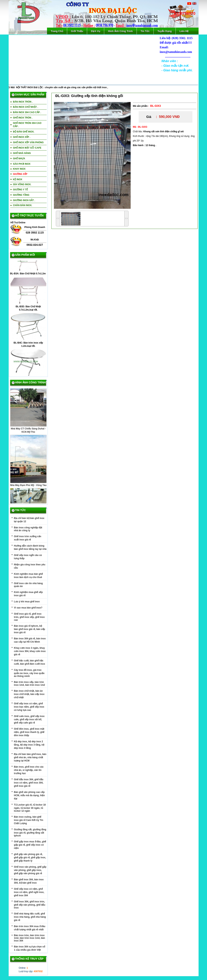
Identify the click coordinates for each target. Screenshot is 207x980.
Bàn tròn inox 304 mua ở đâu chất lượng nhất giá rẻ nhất (30, 928)
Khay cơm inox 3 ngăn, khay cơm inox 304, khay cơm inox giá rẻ (30, 651)
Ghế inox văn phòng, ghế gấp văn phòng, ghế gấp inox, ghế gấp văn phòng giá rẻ (30, 870)
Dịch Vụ (96, 31)
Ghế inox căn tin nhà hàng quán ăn (28, 585)
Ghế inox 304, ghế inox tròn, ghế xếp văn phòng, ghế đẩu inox (30, 905)
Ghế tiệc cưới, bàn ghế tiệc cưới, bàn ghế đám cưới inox (30, 662)
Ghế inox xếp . (22, 137)
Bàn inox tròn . (23, 102)
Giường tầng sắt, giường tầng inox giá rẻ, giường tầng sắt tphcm (30, 833)
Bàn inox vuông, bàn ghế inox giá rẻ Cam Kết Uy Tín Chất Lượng (29, 820)
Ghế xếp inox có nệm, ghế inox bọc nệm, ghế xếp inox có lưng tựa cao (29, 707)
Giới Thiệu (77, 31)
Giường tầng (21, 195)
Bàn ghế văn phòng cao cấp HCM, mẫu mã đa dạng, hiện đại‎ (29, 795)
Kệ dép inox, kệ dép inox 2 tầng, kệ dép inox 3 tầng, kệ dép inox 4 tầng (29, 745)
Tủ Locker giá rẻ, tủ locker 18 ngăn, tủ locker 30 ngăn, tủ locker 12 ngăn (30, 808)
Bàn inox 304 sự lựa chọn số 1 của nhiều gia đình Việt (30, 948)
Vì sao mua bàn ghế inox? (28, 608)
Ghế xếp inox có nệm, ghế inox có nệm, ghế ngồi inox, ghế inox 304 (29, 892)
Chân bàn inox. (23, 205)
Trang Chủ (57, 31)
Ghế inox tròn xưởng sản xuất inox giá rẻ (28, 538)
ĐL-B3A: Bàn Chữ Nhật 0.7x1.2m (28, 275)
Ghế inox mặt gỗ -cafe (27, 148)
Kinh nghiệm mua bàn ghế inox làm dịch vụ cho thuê (28, 576)
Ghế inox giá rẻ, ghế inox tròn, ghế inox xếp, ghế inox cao (29, 617)
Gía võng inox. (22, 184)
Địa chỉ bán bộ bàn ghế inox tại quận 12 (29, 520)
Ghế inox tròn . (23, 118)
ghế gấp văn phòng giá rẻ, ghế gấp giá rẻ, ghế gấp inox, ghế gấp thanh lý (30, 857)
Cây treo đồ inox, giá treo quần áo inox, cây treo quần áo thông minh (29, 673)
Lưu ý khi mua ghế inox (27, 602)
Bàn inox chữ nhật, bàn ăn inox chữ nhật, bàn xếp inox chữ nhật (29, 694)
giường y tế (20, 190)
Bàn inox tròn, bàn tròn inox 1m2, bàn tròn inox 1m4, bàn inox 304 (30, 938)
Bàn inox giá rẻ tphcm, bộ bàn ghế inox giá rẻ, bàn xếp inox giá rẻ (30, 629)
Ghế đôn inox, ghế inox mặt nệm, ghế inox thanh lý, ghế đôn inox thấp (29, 732)
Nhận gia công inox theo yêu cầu (30, 566)
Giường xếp (20, 174)
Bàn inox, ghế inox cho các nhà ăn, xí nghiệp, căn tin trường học (29, 770)
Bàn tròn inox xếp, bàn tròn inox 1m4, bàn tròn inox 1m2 (30, 684)
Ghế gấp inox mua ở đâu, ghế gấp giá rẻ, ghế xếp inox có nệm (30, 845)
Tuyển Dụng (165, 31)
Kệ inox (18, 179)
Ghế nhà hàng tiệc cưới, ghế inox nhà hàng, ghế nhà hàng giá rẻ (30, 917)
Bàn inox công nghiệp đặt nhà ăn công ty (28, 529)
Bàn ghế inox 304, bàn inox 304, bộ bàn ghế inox (29, 881)
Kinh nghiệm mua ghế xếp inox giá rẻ (28, 594)
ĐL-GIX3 (155, 106)
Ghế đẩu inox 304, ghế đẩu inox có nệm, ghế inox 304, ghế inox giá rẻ (29, 783)
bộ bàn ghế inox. (24, 132)
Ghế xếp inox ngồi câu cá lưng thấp (28, 557)
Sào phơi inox (22, 164)
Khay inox (19, 169)
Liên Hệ (184, 31)
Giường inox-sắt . (24, 200)
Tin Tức (145, 31)
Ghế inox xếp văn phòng (28, 142)
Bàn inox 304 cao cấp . (27, 112)
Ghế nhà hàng (22, 153)
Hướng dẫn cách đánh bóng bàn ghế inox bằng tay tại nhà (30, 547)
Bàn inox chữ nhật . (26, 107)
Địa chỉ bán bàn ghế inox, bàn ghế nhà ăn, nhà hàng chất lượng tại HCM (30, 757)
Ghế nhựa (19, 159)
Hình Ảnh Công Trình (120, 31)
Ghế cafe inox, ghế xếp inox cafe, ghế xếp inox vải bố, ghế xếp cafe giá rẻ (29, 719)
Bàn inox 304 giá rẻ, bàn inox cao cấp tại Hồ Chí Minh (30, 640)
